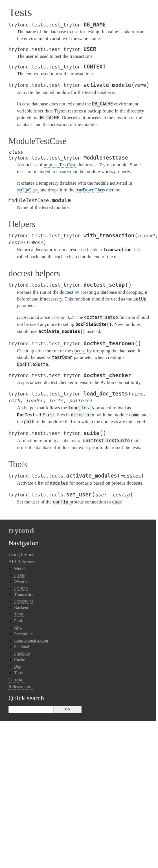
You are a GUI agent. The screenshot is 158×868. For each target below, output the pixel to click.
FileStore (22, 653)
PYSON (21, 588)
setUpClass (28, 190)
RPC (18, 627)
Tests (18, 672)
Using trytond (22, 554)
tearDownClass (90, 190)
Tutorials (17, 680)
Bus (17, 666)
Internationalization (31, 640)
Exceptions (24, 601)
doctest (67, 292)
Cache (19, 660)
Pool (18, 621)
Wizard (20, 581)
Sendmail (22, 647)
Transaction (24, 594)
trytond (21, 530)
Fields (19, 575)
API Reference (22, 561)
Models (21, 568)
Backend (22, 607)
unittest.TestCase (60, 165)
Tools (19, 614)
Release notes (21, 687)
